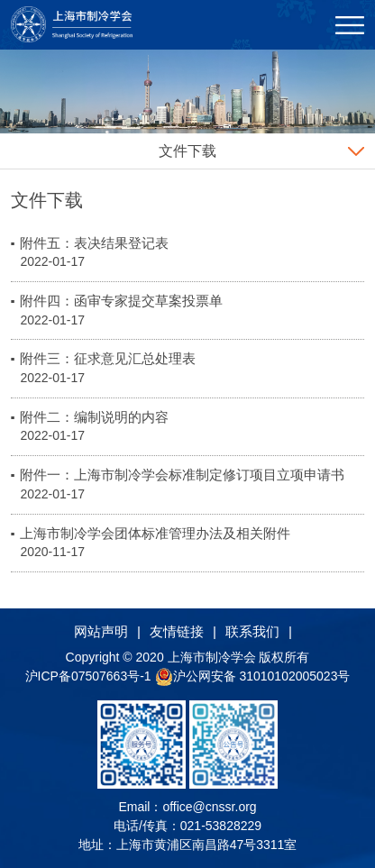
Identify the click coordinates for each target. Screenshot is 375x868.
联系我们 (252, 631)
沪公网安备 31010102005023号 (253, 676)
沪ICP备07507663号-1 (90, 676)
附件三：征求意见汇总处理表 (108, 358)
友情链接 (177, 631)
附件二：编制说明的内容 (94, 417)
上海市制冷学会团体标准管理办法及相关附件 (155, 533)
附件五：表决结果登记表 (94, 243)
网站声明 (101, 631)
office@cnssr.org (209, 807)
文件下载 (187, 151)
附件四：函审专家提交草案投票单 (121, 301)
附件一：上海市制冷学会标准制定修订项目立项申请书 (182, 475)
